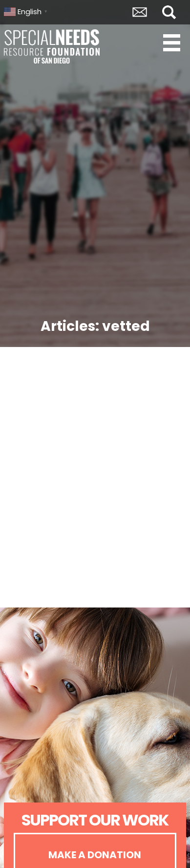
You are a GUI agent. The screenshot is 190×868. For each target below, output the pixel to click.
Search (169, 12)
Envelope (140, 12)
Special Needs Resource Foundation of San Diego (53, 46)
